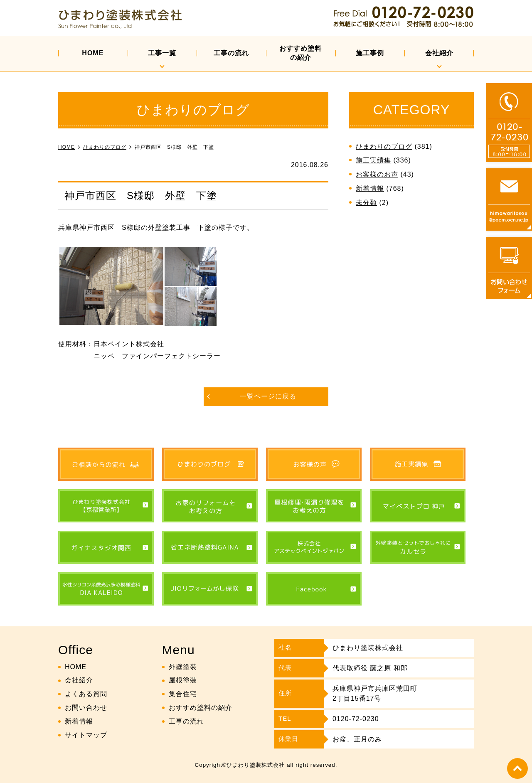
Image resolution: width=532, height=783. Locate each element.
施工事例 (370, 53)
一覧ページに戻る (268, 396)
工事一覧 (162, 53)
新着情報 (370, 188)
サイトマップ (86, 735)
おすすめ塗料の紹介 (300, 53)
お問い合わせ (86, 708)
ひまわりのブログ (384, 147)
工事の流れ (231, 53)
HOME (93, 53)
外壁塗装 (183, 667)
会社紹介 (439, 53)
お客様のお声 (377, 174)
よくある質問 (86, 694)
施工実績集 (373, 160)
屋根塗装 (183, 680)
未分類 (366, 203)
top (517, 768)
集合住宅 (183, 694)
